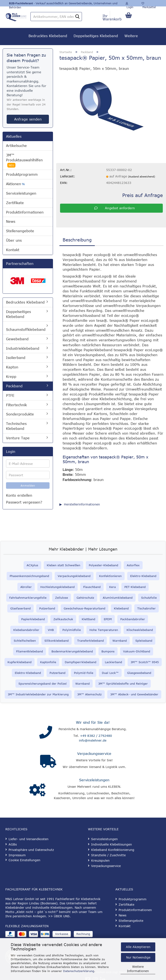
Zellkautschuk (63, 619)
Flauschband (92, 587)
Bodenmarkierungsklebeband (72, 651)
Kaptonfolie (48, 662)
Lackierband (113, 662)
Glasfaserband (20, 608)
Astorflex (133, 565)
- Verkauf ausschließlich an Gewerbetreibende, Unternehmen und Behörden (63, 4)
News (11, 221)
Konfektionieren (110, 576)
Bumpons (108, 651)
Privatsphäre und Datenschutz (31, 850)
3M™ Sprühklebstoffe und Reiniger (123, 684)
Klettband (88, 619)
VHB (51, 630)
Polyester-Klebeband (103, 565)
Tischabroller (146, 608)
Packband (14, 386)
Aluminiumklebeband (118, 598)
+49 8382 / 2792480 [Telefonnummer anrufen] (96, 736)
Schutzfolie (149, 598)
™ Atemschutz (91, 694)
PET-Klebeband (135, 587)
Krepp (11, 377)
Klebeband (121, 608)
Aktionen (15, 184)
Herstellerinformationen (82, 504)
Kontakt (13, 250)
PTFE (10, 395)
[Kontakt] (46, 732)
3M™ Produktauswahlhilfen (24, 160)
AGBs (13, 844)
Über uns (14, 240)
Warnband (120, 641)
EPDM (108, 619)
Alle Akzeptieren (138, 947)
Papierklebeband (33, 619)
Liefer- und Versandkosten (29, 839)
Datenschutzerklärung (79, 971)
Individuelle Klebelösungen (112, 844)
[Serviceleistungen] (37, 790)
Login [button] (130, 4)
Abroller (26, 587)
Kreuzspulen (100, 860)
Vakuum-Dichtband (137, 651)
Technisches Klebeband (16, 426)
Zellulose (62, 598)
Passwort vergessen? (24, 502)
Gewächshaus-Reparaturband (85, 608)
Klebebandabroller (26, 630)
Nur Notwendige (138, 957)
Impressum (17, 855)
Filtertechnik (16, 405)
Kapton (12, 367)
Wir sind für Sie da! (93, 722)
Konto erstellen (19, 495)
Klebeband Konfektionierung (113, 850)
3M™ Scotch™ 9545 (145, 662)
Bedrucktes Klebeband (48, 36)
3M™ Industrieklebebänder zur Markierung (38, 694)
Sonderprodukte (20, 414)
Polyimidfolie (72, 630)
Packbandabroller (133, 619)
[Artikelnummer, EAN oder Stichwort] (77, 17)
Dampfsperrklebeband (81, 662)
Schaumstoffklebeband (26, 330)
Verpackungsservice (94, 754)
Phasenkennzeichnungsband (29, 576)
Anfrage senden (28, 119)
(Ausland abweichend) (142, 176)
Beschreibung (77, 240)
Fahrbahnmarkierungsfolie (28, 598)
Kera (112, 587)
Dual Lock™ (110, 673)
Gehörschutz (85, 598)
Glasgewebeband (139, 673)
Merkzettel (149, 4)
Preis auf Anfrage (143, 195)
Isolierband (16, 358)
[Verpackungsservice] (48, 761)
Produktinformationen (25, 212)
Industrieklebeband (23, 348)
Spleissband (144, 641)
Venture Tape (18, 438)
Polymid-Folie (84, 673)
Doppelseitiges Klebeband (96, 36)
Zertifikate (15, 203)
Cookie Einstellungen (24, 860)
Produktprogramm (22, 174)
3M (79, 694)
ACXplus (32, 565)
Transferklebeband (91, 641)
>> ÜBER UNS (59, 916)
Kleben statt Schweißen (63, 565)
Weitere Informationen (138, 969)
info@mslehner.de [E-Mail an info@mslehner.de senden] (93, 740)
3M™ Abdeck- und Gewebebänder (134, 694)
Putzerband (47, 608)
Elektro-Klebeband (143, 576)
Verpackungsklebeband (74, 576)
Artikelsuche (16, 146)
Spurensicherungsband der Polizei (43, 684)
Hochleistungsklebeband (57, 587)
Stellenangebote (20, 231)
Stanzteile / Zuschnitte (108, 855)
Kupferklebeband (20, 662)
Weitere (131, 36)
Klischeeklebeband (140, 630)
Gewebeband (17, 339)
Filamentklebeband (29, 651)
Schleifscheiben (25, 641)
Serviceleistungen (21, 193)
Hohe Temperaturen (104, 630)
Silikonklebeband (57, 641)
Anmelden (28, 485)
